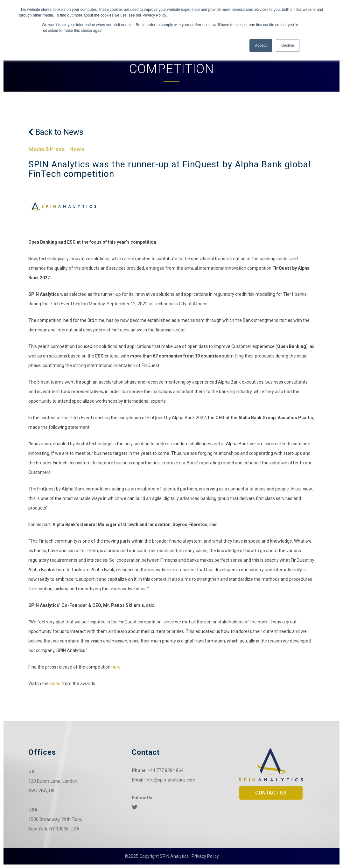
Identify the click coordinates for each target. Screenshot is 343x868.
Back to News (56, 132)
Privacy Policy (205, 856)
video (55, 684)
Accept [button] (261, 45)
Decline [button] (288, 45)
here (116, 667)
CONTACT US (271, 793)
